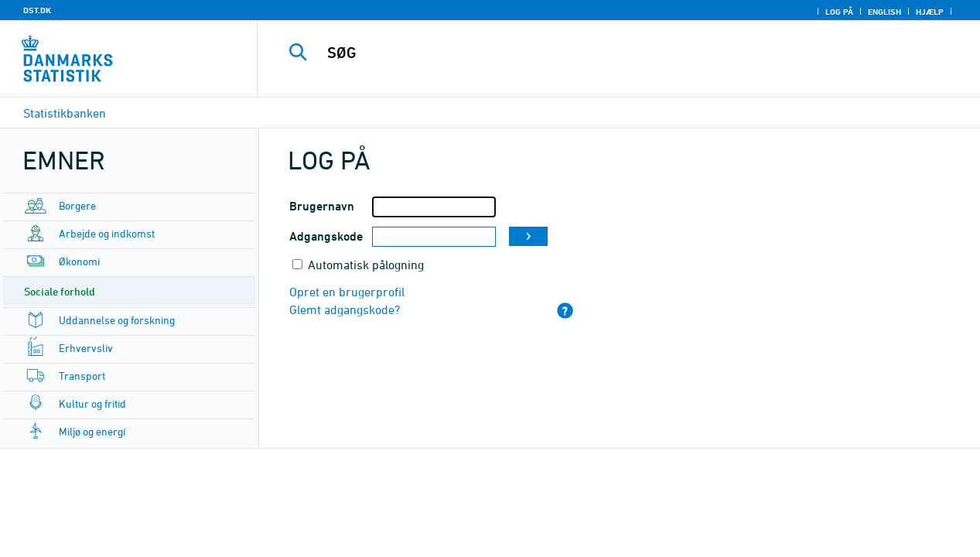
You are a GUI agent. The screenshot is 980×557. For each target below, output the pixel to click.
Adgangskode (326, 236)
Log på (839, 12)
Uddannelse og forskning (117, 320)
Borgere (77, 205)
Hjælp (930, 12)
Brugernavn (322, 206)
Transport (82, 376)
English (884, 12)
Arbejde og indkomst (107, 233)
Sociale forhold (60, 291)
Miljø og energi (92, 431)
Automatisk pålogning (366, 265)
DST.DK (37, 10)
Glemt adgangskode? (345, 309)
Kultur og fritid (92, 403)
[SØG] (606, 53)
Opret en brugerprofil (347, 292)
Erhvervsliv (86, 348)
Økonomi (79, 261)
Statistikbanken (65, 113)
